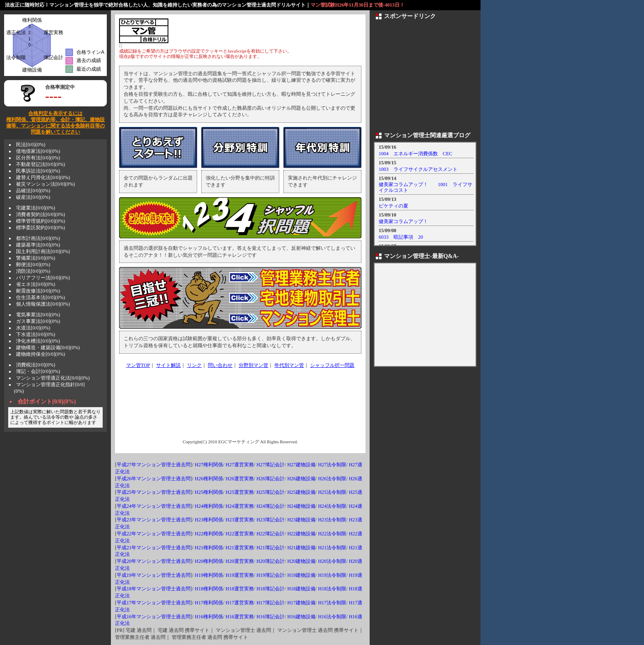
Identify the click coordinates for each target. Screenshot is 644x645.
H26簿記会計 (270, 479)
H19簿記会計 (270, 575)
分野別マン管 (253, 365)
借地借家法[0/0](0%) (38, 151)
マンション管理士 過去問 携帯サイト (318, 630)
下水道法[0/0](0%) (36, 334)
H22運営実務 (240, 534)
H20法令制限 (332, 561)
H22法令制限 (332, 534)
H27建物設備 (301, 465)
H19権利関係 (209, 575)
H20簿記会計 (270, 561)
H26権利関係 (209, 479)
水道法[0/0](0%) (33, 328)
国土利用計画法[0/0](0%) (43, 251)
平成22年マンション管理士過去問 (154, 534)
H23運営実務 (240, 520)
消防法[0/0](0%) (33, 271)
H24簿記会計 (270, 506)
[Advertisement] (265, 31)
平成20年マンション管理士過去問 (154, 561)
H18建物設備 (301, 589)
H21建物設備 (301, 548)
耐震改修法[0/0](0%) (38, 291)
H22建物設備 (301, 534)
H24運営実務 (240, 506)
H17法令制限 (332, 603)
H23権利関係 (209, 520)
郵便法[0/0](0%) (33, 265)
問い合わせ (220, 365)
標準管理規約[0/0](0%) (40, 221)
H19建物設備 (301, 575)
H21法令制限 (332, 548)
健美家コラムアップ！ (403, 221)
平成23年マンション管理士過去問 (154, 520)
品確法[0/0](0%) (33, 191)
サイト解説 (168, 365)
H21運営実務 (240, 548)
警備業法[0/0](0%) (36, 258)
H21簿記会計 (270, 548)
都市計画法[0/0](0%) (38, 238)
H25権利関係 (209, 492)
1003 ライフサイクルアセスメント (418, 169)
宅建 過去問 (139, 630)
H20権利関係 (209, 561)
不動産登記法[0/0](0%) (40, 164)
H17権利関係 (209, 603)
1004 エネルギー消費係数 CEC (415, 154)
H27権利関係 (209, 465)
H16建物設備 (301, 617)
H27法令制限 (332, 465)
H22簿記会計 (270, 534)
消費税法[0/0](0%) (36, 365)
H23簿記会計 (270, 520)
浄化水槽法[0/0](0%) (38, 341)
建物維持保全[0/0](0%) (40, 354)
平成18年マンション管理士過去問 (154, 589)
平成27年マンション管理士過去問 (154, 465)
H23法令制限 (332, 520)
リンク (194, 365)
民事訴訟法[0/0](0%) (38, 171)
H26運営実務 (240, 479)
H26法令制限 (332, 479)
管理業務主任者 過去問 (140, 637)
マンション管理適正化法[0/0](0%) (53, 378)
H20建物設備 (301, 561)
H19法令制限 (332, 575)
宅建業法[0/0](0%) (36, 208)
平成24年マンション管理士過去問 (154, 506)
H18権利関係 (209, 589)
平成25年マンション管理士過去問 (154, 492)
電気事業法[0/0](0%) (38, 315)
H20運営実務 (240, 561)
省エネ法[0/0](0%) (36, 284)
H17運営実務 (240, 603)
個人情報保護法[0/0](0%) (43, 304)
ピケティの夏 (393, 206)
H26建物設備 (301, 479)
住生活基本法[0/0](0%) (40, 297)
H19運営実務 (240, 575)
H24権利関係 (209, 506)
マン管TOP (138, 365)
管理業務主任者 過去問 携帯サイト (210, 637)
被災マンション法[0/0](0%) (45, 184)
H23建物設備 (301, 520)
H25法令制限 (332, 492)
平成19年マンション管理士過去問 (154, 575)
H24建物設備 (301, 506)
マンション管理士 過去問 (243, 630)
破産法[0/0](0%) (33, 197)
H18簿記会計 (270, 589)
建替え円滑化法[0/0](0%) (43, 177)
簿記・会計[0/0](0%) (38, 371)
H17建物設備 (301, 603)
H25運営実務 (240, 492)
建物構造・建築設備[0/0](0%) (48, 348)
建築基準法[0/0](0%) (38, 245)
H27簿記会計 (270, 465)
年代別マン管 (289, 365)
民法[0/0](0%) (31, 145)
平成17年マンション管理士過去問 (154, 603)
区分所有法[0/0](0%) (38, 158)
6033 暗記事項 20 (401, 237)
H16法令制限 (332, 617)
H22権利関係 (209, 534)
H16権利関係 (209, 617)
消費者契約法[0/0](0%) (40, 214)
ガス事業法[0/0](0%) (38, 321)
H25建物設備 (301, 492)
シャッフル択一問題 (332, 365)
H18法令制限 (332, 589)
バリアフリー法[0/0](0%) (43, 278)
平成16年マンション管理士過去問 (154, 617)
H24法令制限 (332, 506)
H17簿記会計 (270, 603)
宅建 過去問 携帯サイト (184, 630)
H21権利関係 (209, 548)
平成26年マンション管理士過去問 (154, 479)
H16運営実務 (240, 617)
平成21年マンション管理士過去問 (154, 548)
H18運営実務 (240, 589)
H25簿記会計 (270, 492)
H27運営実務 (240, 465)
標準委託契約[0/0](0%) (40, 228)
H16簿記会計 (270, 617)
